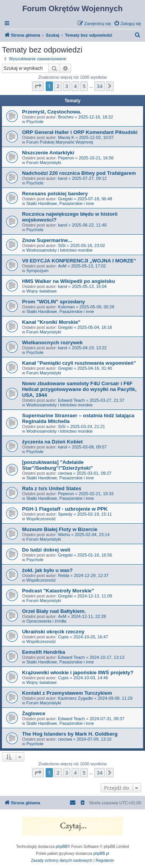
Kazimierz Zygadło (75, 698)
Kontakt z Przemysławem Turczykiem (67, 693)
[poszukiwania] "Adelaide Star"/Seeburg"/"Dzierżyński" (57, 465)
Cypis (63, 637)
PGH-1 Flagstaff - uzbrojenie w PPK (65, 509)
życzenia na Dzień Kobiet (52, 442)
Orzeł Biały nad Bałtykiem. (54, 611)
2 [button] (58, 86)
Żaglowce (34, 713)
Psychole (35, 122)
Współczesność (41, 519)
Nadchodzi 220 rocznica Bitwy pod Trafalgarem (79, 173)
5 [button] (84, 86)
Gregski (65, 199)
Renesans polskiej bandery (55, 194)
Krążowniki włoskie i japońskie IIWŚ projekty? (78, 673)
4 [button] (75, 86)
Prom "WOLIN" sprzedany (54, 302)
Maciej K (66, 137)
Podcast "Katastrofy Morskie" (58, 591)
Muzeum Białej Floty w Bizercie (60, 529)
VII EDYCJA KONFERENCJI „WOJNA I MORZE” (79, 261)
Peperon (66, 158)
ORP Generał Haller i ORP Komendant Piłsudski (80, 132)
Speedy (65, 514)
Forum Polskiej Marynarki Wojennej (60, 142)
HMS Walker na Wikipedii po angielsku (68, 281)
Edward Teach (72, 400)
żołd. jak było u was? (47, 570)
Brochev (66, 117)
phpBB (61, 847)
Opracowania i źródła (46, 621)
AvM (62, 266)
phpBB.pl (101, 854)
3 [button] (67, 86)
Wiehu (64, 535)
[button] (38, 86)
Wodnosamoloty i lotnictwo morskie (60, 250)
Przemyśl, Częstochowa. (52, 112)
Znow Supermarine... (47, 240)
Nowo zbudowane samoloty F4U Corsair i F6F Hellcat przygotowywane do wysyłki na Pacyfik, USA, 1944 (79, 389)
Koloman (66, 307)
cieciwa (65, 473)
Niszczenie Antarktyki (48, 153)
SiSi (62, 245)
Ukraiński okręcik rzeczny (53, 632)
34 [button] (100, 86)
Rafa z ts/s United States (52, 488)
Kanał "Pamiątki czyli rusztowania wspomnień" (79, 363)
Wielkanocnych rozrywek (52, 343)
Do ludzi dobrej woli (46, 550)
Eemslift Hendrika (43, 652)
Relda (64, 575)
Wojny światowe (42, 291)
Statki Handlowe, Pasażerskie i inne (60, 203)
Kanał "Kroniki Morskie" (51, 322)
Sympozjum (37, 271)
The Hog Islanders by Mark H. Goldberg (70, 734)
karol (63, 178)
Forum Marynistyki (44, 162)
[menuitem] (127, 24)
